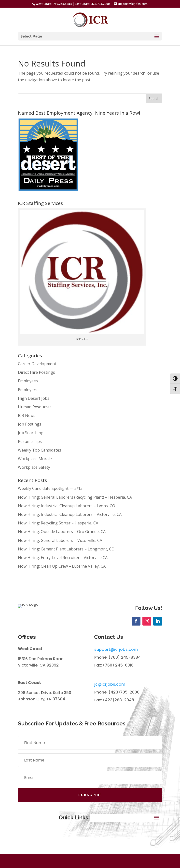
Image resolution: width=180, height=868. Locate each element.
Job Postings (30, 424)
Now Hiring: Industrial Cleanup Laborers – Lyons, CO (67, 506)
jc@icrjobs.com (110, 698)
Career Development (37, 364)
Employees (28, 381)
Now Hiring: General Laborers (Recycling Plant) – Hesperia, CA (75, 497)
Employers (28, 390)
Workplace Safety (34, 467)
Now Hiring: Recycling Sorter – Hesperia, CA (58, 523)
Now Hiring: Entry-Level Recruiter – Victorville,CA (63, 558)
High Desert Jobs (34, 398)
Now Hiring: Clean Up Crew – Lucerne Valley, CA (62, 566)
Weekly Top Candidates (40, 450)
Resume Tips (30, 441)
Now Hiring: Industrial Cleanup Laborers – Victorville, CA (70, 514)
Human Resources (35, 407)
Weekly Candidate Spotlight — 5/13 (50, 488)
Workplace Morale (35, 459)
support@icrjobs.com (116, 663)
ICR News (27, 415)
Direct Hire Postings (36, 372)
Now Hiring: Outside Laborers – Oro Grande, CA (62, 532)
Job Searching (31, 433)
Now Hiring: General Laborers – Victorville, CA (60, 540)
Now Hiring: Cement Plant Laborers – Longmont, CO (66, 549)
